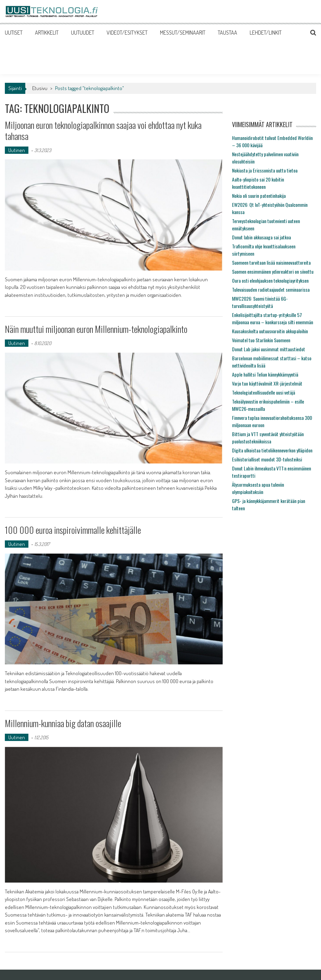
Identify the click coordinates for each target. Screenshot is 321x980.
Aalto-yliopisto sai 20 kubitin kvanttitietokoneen (258, 183)
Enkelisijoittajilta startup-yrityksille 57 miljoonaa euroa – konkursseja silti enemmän (273, 318)
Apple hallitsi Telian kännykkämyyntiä (265, 374)
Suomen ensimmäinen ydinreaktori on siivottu (273, 271)
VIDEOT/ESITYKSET (127, 33)
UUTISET (14, 33)
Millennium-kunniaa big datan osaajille (63, 723)
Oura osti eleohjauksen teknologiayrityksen (270, 280)
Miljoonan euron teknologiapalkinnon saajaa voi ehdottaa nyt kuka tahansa (103, 130)
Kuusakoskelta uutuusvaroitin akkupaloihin (270, 331)
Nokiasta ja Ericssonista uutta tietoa (265, 170)
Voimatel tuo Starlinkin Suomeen (261, 340)
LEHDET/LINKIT (266, 33)
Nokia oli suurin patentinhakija (259, 196)
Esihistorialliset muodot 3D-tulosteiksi (267, 459)
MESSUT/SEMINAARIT (183, 33)
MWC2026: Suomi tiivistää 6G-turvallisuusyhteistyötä (260, 302)
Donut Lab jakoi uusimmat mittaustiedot (269, 349)
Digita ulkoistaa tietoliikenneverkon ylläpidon (272, 450)
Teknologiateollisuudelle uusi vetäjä (264, 392)
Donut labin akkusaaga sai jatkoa (261, 237)
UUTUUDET (83, 33)
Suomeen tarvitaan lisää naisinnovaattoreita (271, 262)
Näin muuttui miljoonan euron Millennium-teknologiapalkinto (96, 329)
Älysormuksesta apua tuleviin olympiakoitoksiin (258, 488)
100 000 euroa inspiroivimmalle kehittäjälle (73, 530)
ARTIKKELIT (47, 33)
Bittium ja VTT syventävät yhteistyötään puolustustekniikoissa (268, 438)
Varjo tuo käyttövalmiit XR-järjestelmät (267, 383)
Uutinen (17, 150)
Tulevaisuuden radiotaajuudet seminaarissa (271, 289)
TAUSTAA (228, 33)
